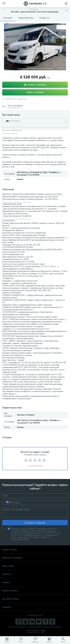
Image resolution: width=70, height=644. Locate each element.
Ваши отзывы (35, 566)
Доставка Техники (35, 599)
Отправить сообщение (35, 523)
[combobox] (7, 121)
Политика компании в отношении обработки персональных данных (35, 627)
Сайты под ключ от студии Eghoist (35, 631)
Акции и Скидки (35, 549)
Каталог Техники (35, 591)
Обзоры (35, 582)
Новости (35, 574)
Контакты (35, 607)
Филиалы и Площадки (35, 558)
